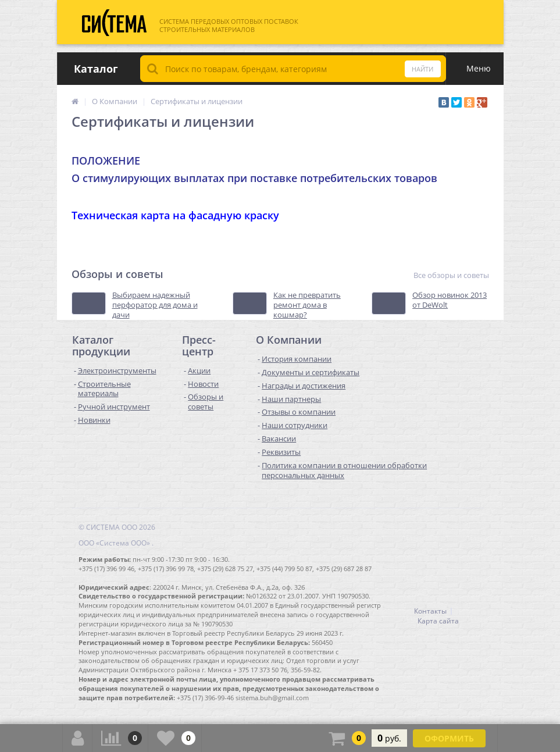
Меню (479, 68)
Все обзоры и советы (451, 275)
